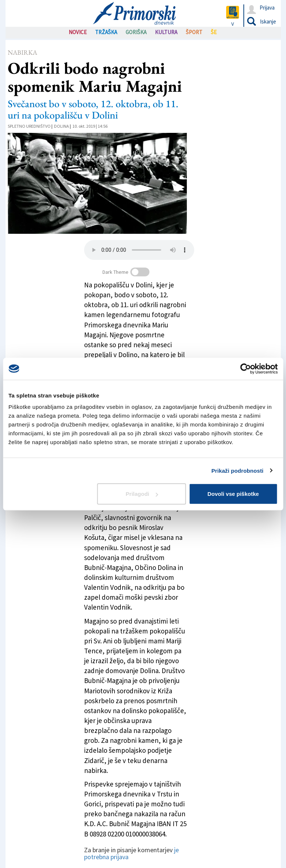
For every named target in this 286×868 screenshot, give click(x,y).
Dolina (61, 126)
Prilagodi (142, 494)
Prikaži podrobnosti (238, 470)
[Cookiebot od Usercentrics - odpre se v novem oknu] (245, 368)
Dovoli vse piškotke (233, 494)
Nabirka (22, 52)
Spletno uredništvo (29, 126)
